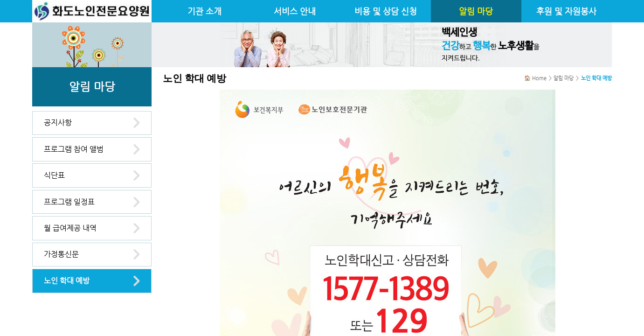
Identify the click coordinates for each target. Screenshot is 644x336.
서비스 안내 (295, 11)
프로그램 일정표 (69, 202)
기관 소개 (204, 11)
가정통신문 (61, 254)
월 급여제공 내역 (70, 228)
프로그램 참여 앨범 (74, 149)
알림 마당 (476, 11)
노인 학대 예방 (67, 281)
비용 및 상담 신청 (386, 11)
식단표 (54, 175)
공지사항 (58, 122)
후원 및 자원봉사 (566, 11)
